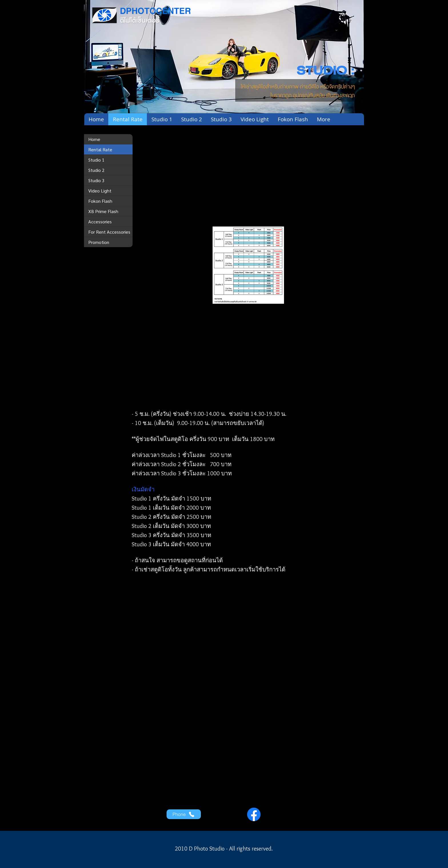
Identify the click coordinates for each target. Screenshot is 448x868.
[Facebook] (254, 814)
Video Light (100, 191)
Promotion (99, 242)
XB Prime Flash (103, 211)
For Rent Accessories (109, 232)
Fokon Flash (100, 201)
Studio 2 (96, 170)
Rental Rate (100, 149)
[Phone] (184, 814)
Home (94, 139)
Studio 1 (96, 160)
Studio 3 (96, 180)
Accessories (100, 222)
